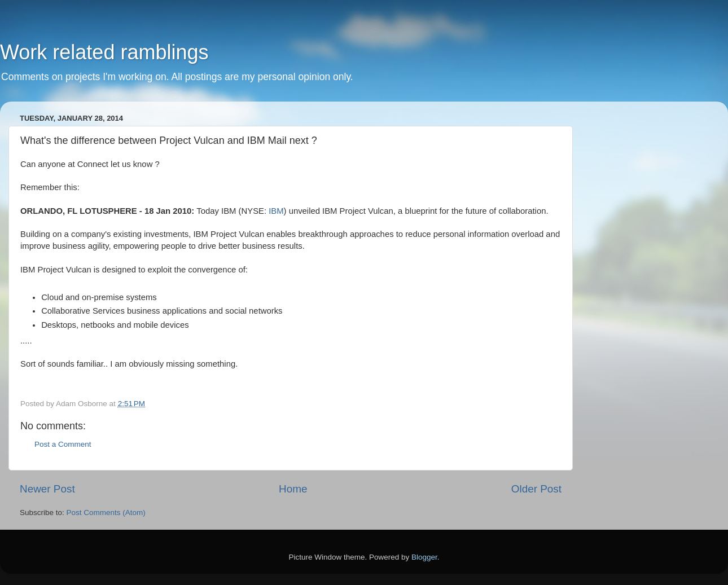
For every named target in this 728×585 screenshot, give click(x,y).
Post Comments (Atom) (106, 513)
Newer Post (47, 489)
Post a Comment (63, 444)
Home (293, 489)
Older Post (536, 489)
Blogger (424, 557)
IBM (276, 211)
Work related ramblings (104, 52)
